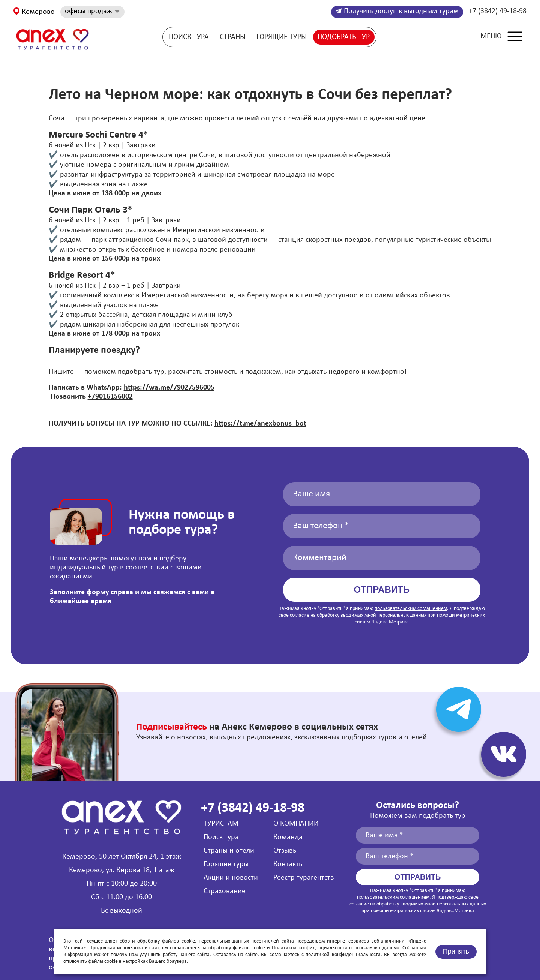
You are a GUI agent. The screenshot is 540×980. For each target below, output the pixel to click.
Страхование (225, 891)
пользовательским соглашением (411, 609)
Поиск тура (189, 37)
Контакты (289, 864)
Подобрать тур (344, 37)
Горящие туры (282, 37)
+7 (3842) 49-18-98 (498, 11)
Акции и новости (231, 878)
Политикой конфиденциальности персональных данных (335, 948)
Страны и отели (229, 851)
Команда (288, 837)
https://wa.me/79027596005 (169, 388)
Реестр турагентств (304, 878)
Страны (233, 37)
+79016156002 (110, 397)
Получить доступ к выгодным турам (397, 11)
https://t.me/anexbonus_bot (260, 424)
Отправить (382, 590)
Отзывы (286, 851)
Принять (456, 952)
